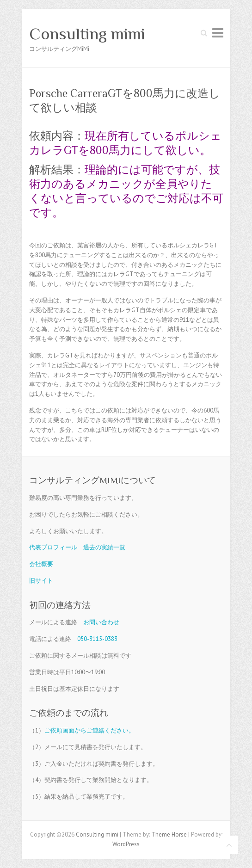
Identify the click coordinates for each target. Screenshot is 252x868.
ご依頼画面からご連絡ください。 (89, 730)
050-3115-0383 (97, 639)
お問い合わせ (101, 622)
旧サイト (41, 581)
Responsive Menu (218, 33)
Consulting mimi (87, 34)
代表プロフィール (53, 547)
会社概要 (41, 564)
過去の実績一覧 (104, 547)
